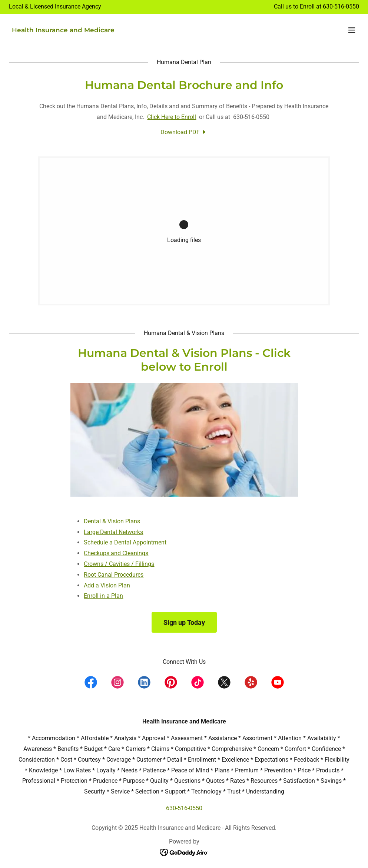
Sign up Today (184, 622)
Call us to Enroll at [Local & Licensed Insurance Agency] (298, 6)
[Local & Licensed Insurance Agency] (55, 7)
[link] (63, 30)
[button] (352, 30)
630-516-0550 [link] (341, 6)
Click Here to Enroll (172, 117)
